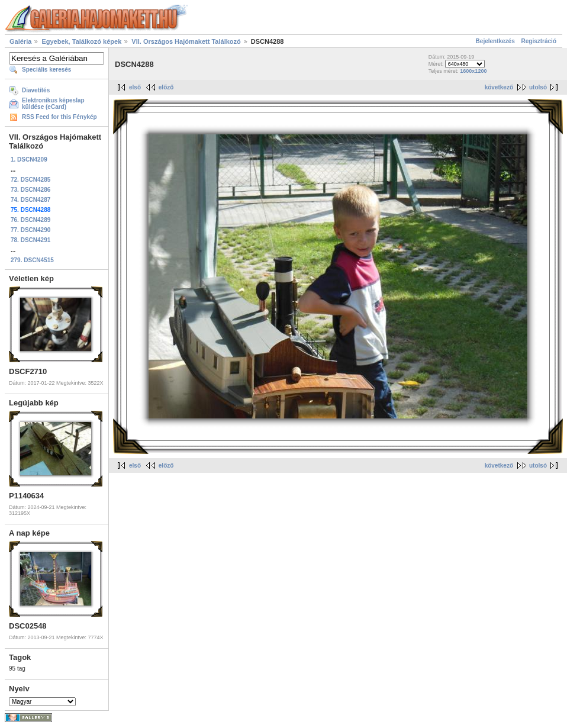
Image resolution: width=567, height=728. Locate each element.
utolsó (538, 87)
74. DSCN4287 (30, 200)
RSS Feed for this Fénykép (59, 117)
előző (166, 87)
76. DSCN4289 (30, 220)
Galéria (20, 41)
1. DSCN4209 (29, 160)
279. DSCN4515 (32, 260)
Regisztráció (539, 41)
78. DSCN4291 (30, 240)
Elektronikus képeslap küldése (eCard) (53, 104)
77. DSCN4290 (30, 230)
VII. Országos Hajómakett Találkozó (186, 41)
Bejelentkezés (495, 41)
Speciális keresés (46, 70)
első (135, 87)
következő (499, 87)
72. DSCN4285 (30, 180)
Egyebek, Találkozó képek (81, 41)
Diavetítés (36, 90)
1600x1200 (473, 71)
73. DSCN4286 (30, 190)
